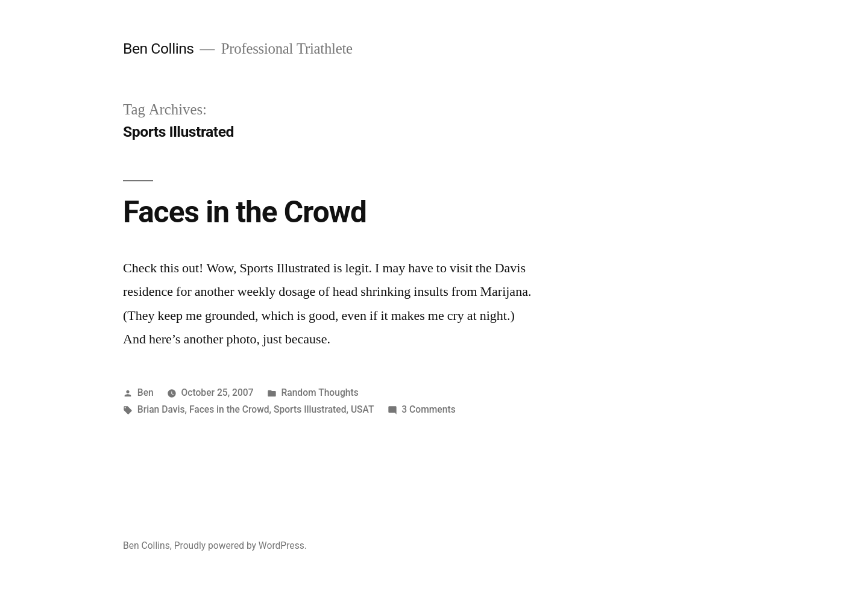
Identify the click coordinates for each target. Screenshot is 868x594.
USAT (363, 409)
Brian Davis (161, 409)
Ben (146, 392)
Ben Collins (159, 48)
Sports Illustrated (310, 409)
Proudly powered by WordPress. (241, 546)
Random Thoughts (319, 392)
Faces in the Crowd (245, 212)
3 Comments (428, 409)
